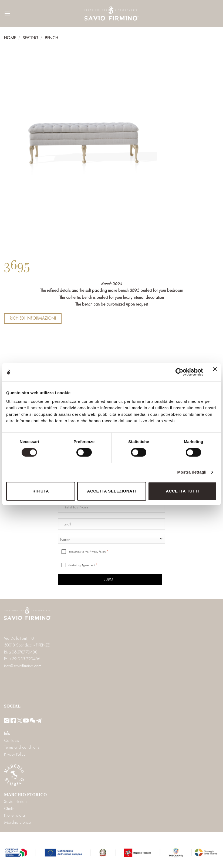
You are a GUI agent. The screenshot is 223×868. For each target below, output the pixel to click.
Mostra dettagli (192, 472)
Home (10, 38)
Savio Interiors (16, 801)
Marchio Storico (18, 822)
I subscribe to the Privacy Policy (87, 552)
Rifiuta (41, 491)
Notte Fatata (14, 815)
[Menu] (7, 14)
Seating (31, 38)
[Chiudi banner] (215, 372)
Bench (51, 38)
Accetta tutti (182, 491)
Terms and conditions (21, 747)
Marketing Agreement (81, 565)
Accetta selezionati (112, 491)
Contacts (11, 740)
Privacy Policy (15, 754)
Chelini (10, 808)
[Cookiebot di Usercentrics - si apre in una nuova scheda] (179, 372)
